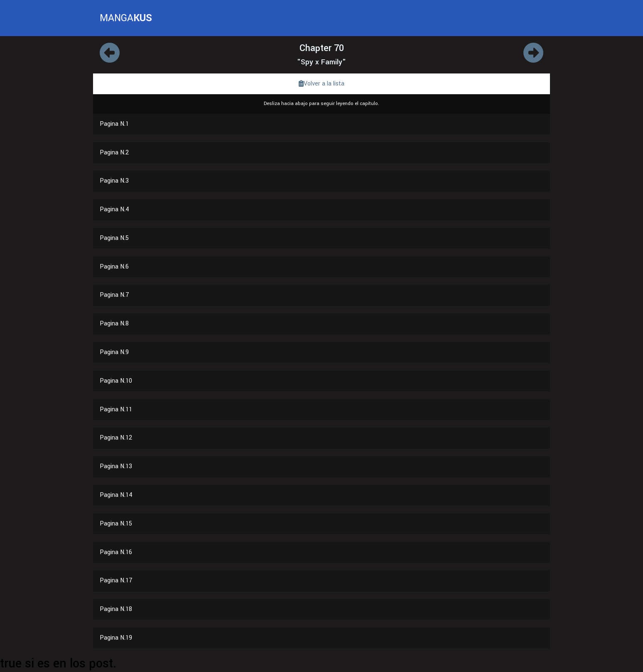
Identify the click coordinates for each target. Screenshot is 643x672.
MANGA (126, 18)
